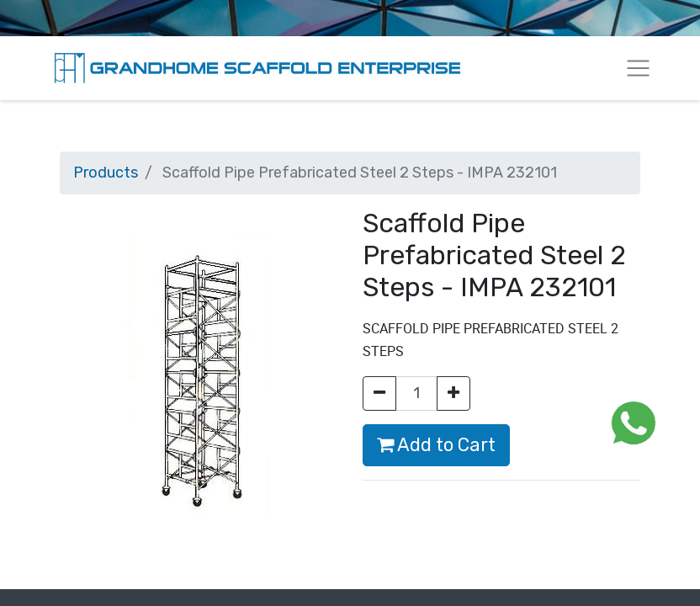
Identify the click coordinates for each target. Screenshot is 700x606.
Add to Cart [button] (436, 445)
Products (106, 173)
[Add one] (453, 393)
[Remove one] (379, 393)
